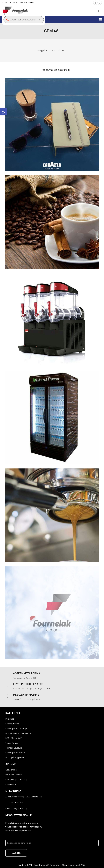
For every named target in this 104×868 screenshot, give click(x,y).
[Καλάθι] (99, 11)
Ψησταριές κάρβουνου (15, 757)
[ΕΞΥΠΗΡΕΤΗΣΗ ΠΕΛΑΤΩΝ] (9, 686)
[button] (4, 112)
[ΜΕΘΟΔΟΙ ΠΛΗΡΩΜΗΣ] (9, 696)
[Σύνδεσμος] (15, 11)
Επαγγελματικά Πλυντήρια (17, 728)
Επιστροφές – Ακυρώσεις (16, 779)
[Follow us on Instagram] (38, 70)
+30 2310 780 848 (15, 803)
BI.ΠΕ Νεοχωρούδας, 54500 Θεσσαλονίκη (24, 797)
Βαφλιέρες (10, 719)
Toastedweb (40, 865)
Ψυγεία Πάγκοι (12, 743)
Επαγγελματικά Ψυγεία (15, 753)
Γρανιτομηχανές (12, 724)
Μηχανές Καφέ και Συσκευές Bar (19, 733)
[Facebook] (100, 3)
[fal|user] (95, 11)
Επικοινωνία (11, 784)
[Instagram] (95, 3)
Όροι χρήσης (11, 770)
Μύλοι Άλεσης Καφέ (14, 738)
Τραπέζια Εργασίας (14, 748)
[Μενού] (100, 20)
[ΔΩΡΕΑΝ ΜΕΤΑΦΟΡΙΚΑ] (9, 675)
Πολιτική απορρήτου (14, 775)
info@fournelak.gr (20, 809)
